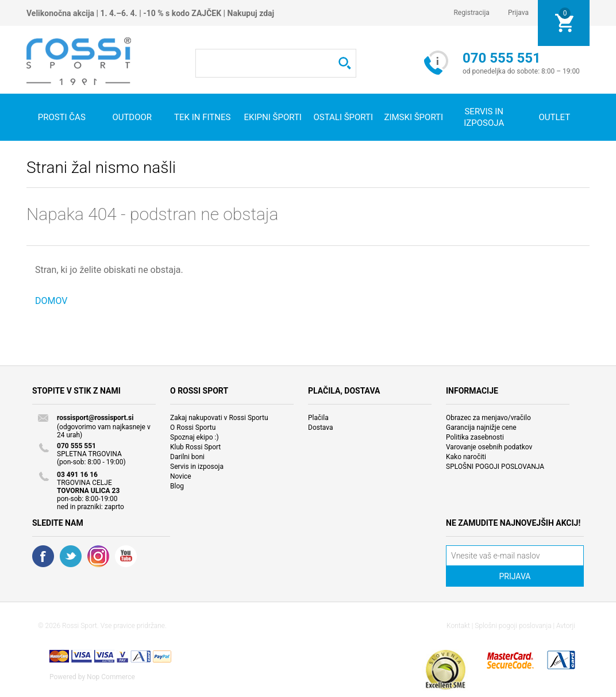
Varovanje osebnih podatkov (489, 447)
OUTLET (554, 117)
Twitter (71, 556)
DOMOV (51, 301)
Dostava (321, 428)
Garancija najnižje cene (481, 428)
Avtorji (566, 626)
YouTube (126, 556)
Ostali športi (343, 117)
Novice (181, 476)
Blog (177, 486)
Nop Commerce (111, 677)
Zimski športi (413, 117)
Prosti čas (62, 117)
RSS (98, 556)
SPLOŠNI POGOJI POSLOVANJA (495, 467)
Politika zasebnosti (475, 437)
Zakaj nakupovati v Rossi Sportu (219, 418)
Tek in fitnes (202, 117)
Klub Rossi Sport (195, 447)
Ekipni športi (273, 117)
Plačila (318, 418)
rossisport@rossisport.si (95, 418)
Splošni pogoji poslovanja (513, 626)
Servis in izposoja (197, 467)
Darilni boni (187, 457)
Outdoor (132, 117)
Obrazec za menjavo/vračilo (488, 418)
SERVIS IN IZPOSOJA (484, 117)
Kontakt (458, 626)
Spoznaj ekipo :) (195, 437)
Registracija (471, 13)
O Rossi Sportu (193, 428)
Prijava (518, 13)
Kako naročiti (466, 457)
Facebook (43, 556)
